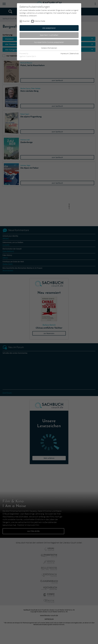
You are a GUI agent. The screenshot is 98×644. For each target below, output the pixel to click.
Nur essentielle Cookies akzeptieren (49, 42)
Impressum (65, 53)
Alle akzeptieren (49, 28)
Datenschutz (74, 53)
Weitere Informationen (49, 48)
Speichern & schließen (49, 35)
